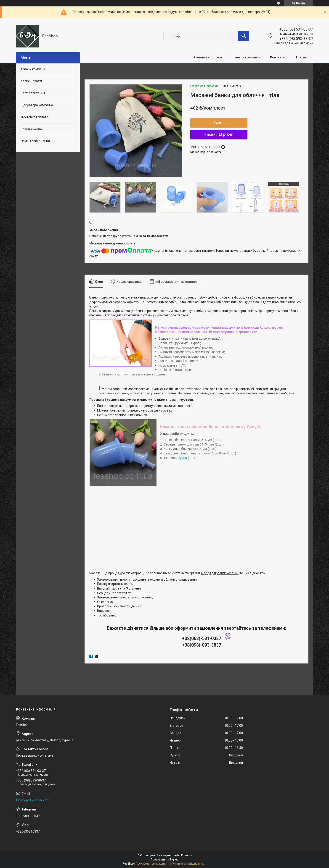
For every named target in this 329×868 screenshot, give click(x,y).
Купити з (219, 135)
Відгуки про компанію (37, 105)
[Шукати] (244, 36)
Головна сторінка (208, 57)
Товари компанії (33, 69)
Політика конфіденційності (189, 864)
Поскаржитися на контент (153, 864)
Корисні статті (31, 81)
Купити (219, 123)
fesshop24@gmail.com (33, 800)
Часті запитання (33, 93)
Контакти (277, 57)
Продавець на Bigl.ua (165, 860)
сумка (183, 458)
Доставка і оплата (34, 117)
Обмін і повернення (35, 141)
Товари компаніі (246, 57)
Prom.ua (186, 855)
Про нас (302, 57)
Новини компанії (33, 129)
